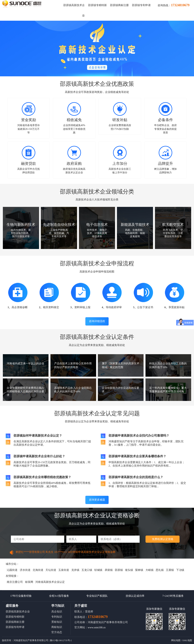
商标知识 (57, 627)
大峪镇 (150, 570)
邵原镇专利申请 (141, 5)
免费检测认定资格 (163, 539)
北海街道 (38, 570)
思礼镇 (160, 570)
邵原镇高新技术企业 (18, 612)
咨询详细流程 (97, 321)
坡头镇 (129, 570)
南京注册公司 (15, 582)
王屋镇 (170, 570)
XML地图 (187, 640)
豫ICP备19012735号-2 (61, 640)
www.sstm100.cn (97, 627)
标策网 (29, 582)
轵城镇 (98, 570)
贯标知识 (57, 622)
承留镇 (109, 570)
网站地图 (176, 640)
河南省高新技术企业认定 (50, 582)
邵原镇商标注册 (119, 5)
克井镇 (75, 570)
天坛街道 (51, 570)
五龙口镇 (87, 570)
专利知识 (57, 617)
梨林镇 (139, 570)
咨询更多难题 (97, 500)
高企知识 (57, 612)
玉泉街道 (64, 570)
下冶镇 (180, 570)
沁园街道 (12, 570)
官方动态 (57, 632)
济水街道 (25, 570)
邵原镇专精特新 (97, 5)
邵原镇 (119, 570)
